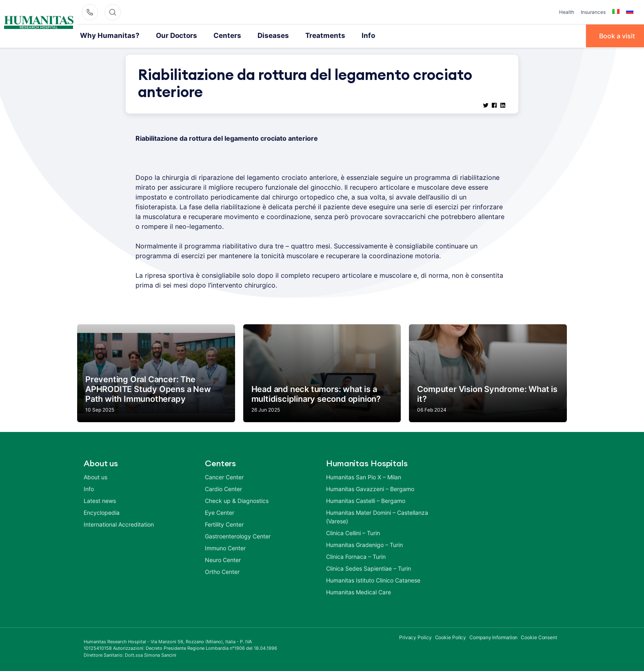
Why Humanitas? (107, 35)
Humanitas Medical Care (359, 591)
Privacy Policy (415, 637)
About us (95, 476)
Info (348, 35)
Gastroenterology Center (238, 535)
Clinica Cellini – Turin (353, 532)
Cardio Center (223, 488)
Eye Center (220, 512)
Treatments (308, 35)
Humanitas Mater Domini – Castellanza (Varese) (377, 516)
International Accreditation (119, 524)
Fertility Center (224, 524)
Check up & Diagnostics (237, 500)
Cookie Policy (451, 637)
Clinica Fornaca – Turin (356, 556)
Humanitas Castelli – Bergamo (366, 500)
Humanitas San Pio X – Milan (364, 476)
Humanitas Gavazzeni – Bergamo (370, 488)
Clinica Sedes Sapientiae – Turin (369, 568)
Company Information (493, 637)
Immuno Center (225, 547)
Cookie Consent (539, 637)
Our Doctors (169, 35)
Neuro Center (223, 559)
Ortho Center (222, 571)
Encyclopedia (102, 512)
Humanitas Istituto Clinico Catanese (373, 579)
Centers (217, 35)
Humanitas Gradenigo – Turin (364, 544)
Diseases (260, 35)
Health (567, 12)
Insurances (593, 12)
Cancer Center (224, 476)
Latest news (100, 500)
